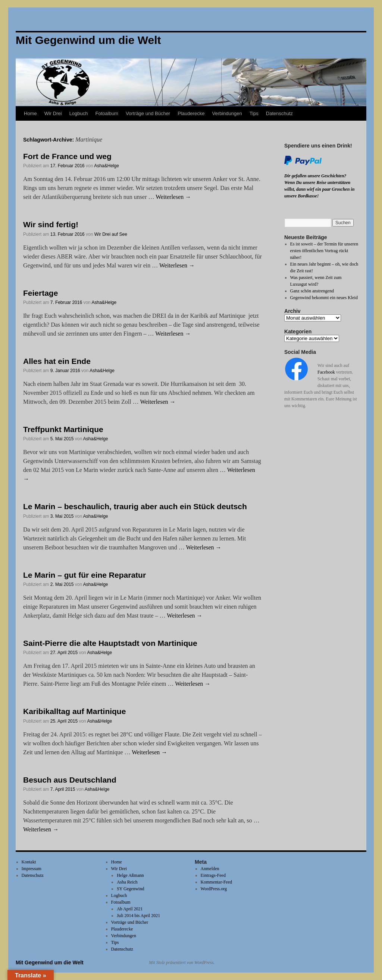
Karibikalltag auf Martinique (74, 711)
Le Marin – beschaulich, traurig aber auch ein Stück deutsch (135, 506)
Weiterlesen (173, 197)
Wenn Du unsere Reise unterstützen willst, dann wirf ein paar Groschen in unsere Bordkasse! (319, 189)
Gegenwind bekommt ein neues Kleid (324, 298)
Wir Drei (53, 113)
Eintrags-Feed (213, 875)
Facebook (326, 372)
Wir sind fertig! (51, 224)
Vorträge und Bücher (148, 113)
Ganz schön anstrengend (312, 291)
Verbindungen (227, 113)
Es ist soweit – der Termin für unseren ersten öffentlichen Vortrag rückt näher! (324, 251)
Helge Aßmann (130, 875)
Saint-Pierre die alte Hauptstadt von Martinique (110, 643)
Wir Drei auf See (111, 234)
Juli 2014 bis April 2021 (138, 916)
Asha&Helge (107, 166)
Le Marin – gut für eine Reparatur (84, 575)
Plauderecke (191, 113)
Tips (254, 113)
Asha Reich (127, 882)
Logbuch (79, 113)
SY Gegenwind (130, 889)
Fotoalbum (107, 113)
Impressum (32, 869)
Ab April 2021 (130, 909)
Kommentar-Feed (216, 882)
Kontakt (29, 862)
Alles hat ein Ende (57, 361)
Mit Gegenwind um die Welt (50, 962)
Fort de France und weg (67, 156)
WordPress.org (214, 889)
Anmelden (210, 869)
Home (30, 113)
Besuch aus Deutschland (70, 780)
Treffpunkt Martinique (63, 429)
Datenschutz (279, 113)
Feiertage (40, 293)
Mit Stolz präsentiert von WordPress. (182, 962)
